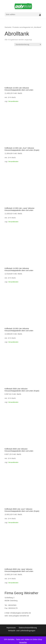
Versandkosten (13, 101)
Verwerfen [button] (23, 642)
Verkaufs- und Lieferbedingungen (22, 631)
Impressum (11, 628)
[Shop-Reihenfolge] (28, 44)
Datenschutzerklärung (28, 628)
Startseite (8, 27)
